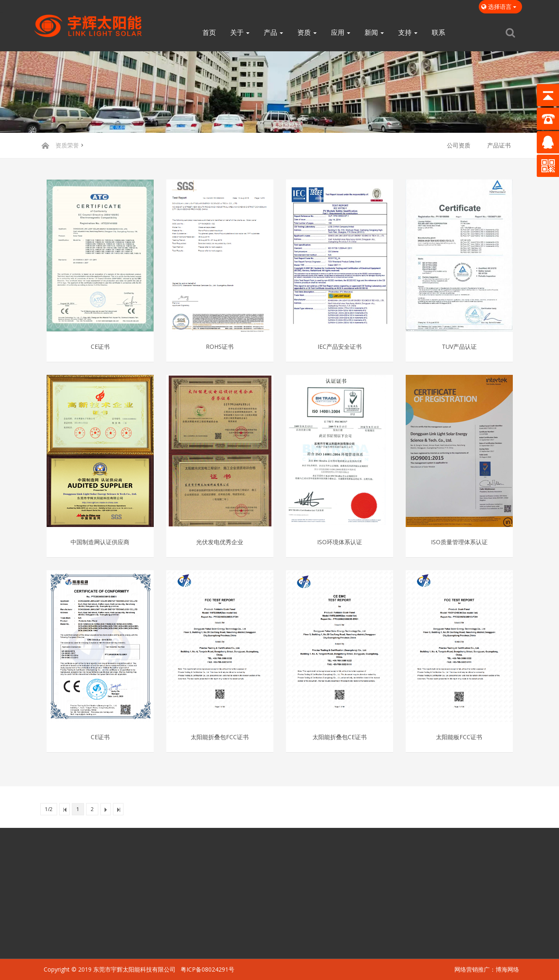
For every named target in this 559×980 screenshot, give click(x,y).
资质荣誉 (67, 145)
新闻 (374, 32)
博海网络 (507, 969)
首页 (209, 32)
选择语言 (500, 7)
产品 (273, 32)
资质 (307, 32)
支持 (408, 32)
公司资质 (459, 145)
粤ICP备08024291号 (207, 969)
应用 (341, 32)
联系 (438, 32)
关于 (240, 32)
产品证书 (499, 145)
